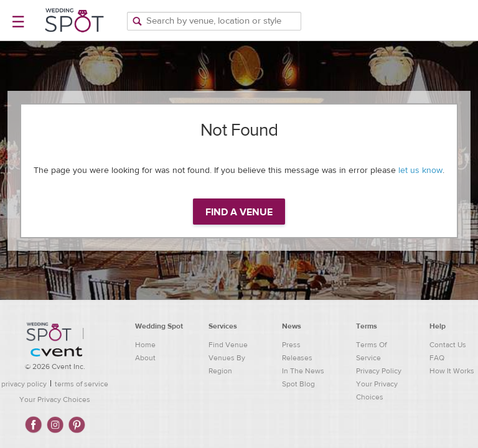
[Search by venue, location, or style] (214, 21)
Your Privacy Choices (55, 399)
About (145, 358)
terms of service (82, 384)
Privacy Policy (379, 371)
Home (145, 345)
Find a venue (239, 212)
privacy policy (24, 384)
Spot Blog (298, 384)
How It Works (452, 371)
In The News (303, 371)
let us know (420, 170)
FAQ (437, 358)
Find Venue (228, 345)
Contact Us (448, 345)
